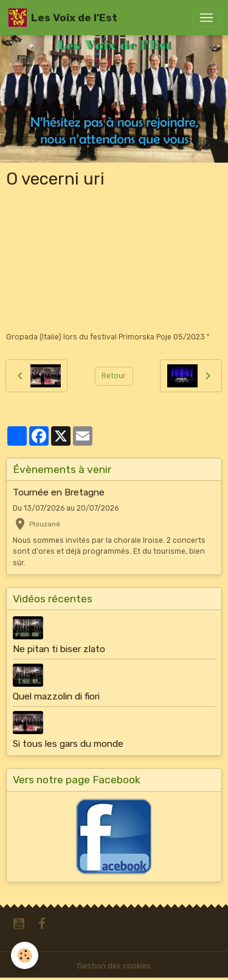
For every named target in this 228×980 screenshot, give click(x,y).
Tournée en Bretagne (59, 492)
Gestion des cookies (114, 966)
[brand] (63, 18)
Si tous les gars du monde (68, 744)
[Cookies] (25, 955)
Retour (114, 376)
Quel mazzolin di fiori (56, 696)
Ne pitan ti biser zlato (59, 649)
